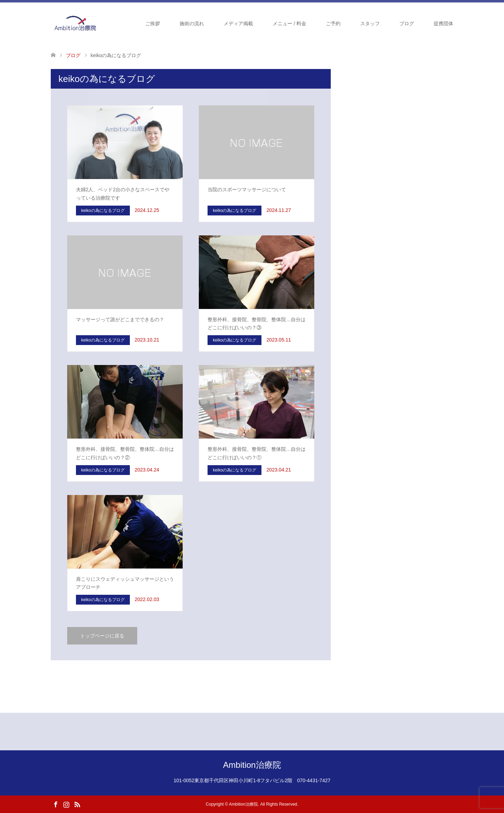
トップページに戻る (102, 636)
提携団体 (443, 23)
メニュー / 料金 (289, 23)
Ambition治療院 (252, 765)
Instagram (66, 804)
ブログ (407, 23)
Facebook (56, 804)
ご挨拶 (153, 23)
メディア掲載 (238, 23)
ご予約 (333, 23)
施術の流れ (192, 23)
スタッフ (370, 23)
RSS (77, 804)
